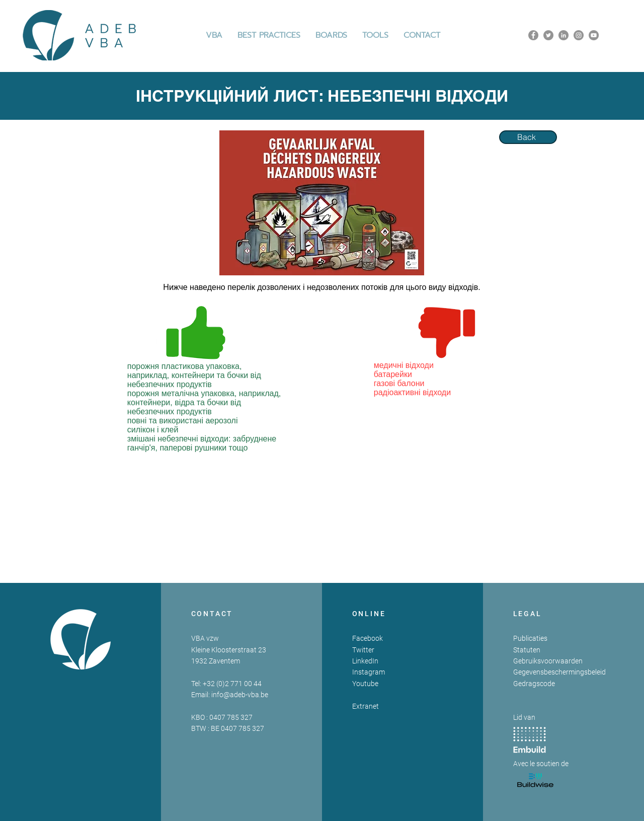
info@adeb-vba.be (240, 695)
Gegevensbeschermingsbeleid (559, 672)
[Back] (528, 137)
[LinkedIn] (563, 35)
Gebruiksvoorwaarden (548, 661)
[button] (269, 35)
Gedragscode (534, 684)
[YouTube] (594, 35)
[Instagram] (579, 35)
